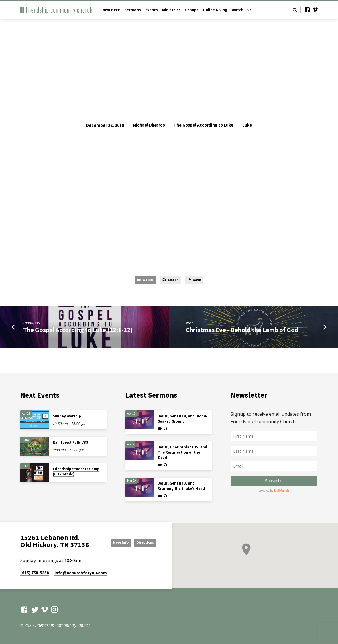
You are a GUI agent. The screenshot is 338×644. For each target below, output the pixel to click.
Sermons (133, 10)
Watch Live (242, 10)
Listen (171, 281)
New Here (111, 10)
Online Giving (215, 10)
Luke (247, 125)
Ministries (171, 10)
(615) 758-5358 (35, 573)
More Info (142, 536)
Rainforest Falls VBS (70, 441)
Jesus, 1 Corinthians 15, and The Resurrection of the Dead (182, 451)
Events (152, 10)
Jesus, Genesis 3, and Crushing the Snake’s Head (181, 484)
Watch (141, 281)
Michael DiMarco (149, 125)
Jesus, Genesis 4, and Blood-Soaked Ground (183, 417)
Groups (192, 10)
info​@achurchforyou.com (81, 573)
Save (198, 281)
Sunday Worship (67, 415)
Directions (142, 547)
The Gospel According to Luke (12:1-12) (78, 331)
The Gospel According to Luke (204, 125)
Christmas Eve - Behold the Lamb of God (242, 331)
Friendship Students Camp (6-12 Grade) (76, 470)
